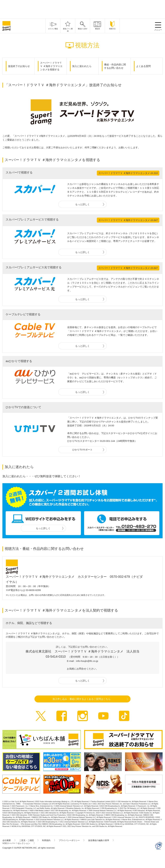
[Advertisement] (82, 9)
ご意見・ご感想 (29, 840)
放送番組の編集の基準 (101, 840)
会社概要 (9, 840)
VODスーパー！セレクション (18, 843)
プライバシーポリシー (72, 840)
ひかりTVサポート (82, 450)
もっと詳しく (82, 204)
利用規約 (49, 840)
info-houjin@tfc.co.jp (87, 661)
